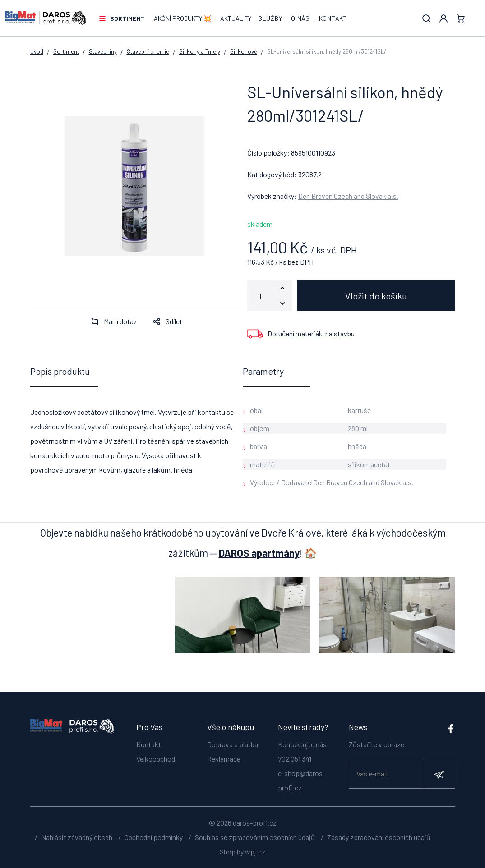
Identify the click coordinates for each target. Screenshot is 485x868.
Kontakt (333, 18)
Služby (270, 18)
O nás (300, 18)
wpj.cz (255, 852)
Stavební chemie (148, 51)
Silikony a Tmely (200, 51)
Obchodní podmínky (154, 837)
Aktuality (236, 18)
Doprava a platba (233, 744)
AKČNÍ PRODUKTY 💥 (182, 18)
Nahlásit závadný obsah (77, 837)
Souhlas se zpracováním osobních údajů (255, 837)
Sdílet (165, 321)
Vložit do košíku (376, 296)
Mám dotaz (111, 321)
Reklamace (224, 759)
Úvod (37, 51)
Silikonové (244, 51)
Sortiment (127, 18)
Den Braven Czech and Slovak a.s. (348, 196)
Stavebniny (103, 51)
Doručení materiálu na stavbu (311, 333)
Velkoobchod (156, 759)
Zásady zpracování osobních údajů (379, 837)
